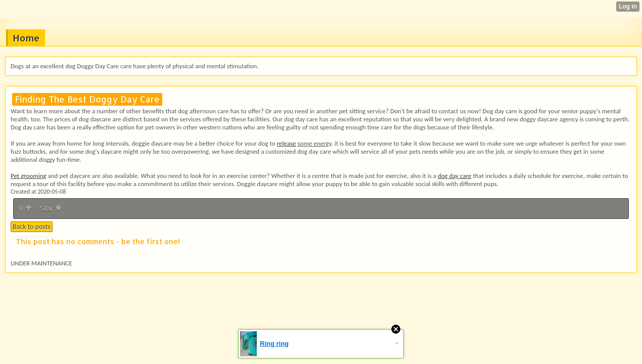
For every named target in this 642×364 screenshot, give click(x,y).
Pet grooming (29, 176)
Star (51, 208)
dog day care (455, 176)
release (286, 143)
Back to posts (32, 227)
